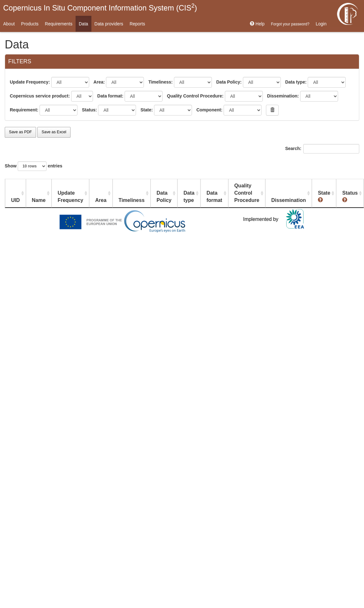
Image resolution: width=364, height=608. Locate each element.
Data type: (296, 82)
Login (321, 24)
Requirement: (24, 110)
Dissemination (289, 200)
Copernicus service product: (40, 96)
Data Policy (164, 197)
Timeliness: (160, 82)
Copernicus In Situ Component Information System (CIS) (100, 7)
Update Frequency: (30, 82)
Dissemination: (283, 96)
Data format (214, 197)
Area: (99, 82)
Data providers (109, 24)
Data (83, 24)
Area (101, 200)
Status (350, 197)
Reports (137, 24)
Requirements (59, 24)
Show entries (34, 166)
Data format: (110, 96)
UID (15, 200)
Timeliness (132, 200)
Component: (209, 110)
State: (147, 110)
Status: (89, 110)
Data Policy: (229, 82)
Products (30, 24)
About (9, 24)
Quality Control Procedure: (195, 96)
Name (39, 200)
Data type (189, 197)
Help (257, 24)
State (324, 197)
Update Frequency (70, 197)
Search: (322, 149)
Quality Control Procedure (247, 193)
